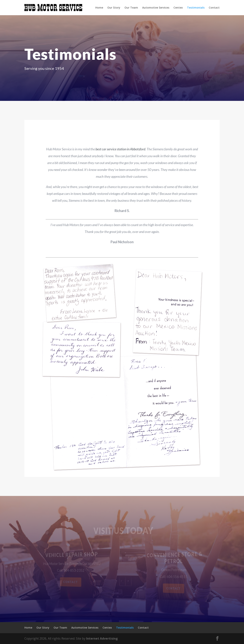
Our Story (114, 8)
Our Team (131, 8)
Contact (214, 8)
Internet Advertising (102, 638)
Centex (178, 8)
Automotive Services (156, 8)
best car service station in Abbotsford (120, 149)
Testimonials (196, 8)
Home (99, 8)
